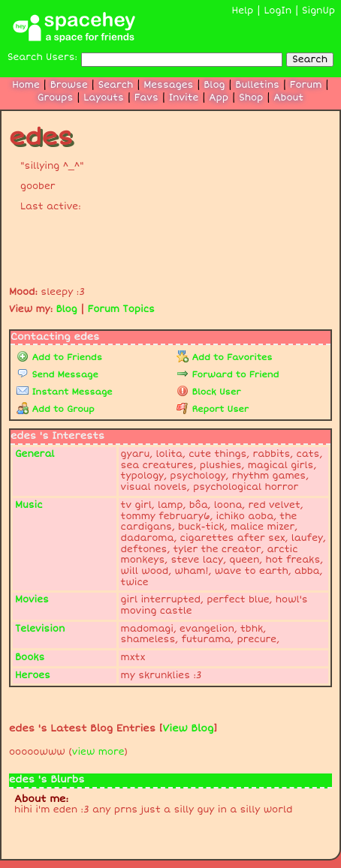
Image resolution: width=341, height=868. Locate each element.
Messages (168, 85)
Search (310, 60)
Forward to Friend (228, 375)
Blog (214, 85)
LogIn (278, 11)
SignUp (318, 11)
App (219, 98)
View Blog (189, 728)
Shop (251, 98)
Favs (146, 98)
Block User (208, 392)
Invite (184, 98)
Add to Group (56, 409)
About (288, 98)
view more (98, 752)
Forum (306, 85)
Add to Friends (59, 357)
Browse (69, 85)
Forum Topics (121, 309)
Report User (213, 409)
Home (26, 85)
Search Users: (42, 58)
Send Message (57, 375)
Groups (55, 98)
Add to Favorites (225, 357)
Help (243, 11)
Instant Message (65, 392)
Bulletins (257, 85)
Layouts (104, 98)
